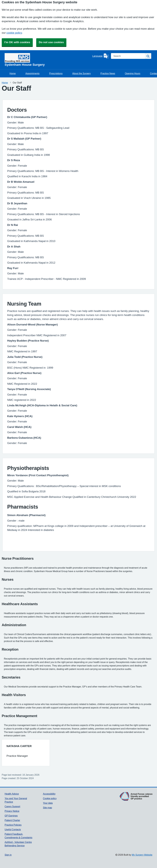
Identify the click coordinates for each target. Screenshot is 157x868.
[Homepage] (48, 60)
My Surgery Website (142, 855)
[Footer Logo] (136, 799)
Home (13, 73)
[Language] (101, 56)
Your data (48, 803)
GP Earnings (11, 816)
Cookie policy (50, 798)
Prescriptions (56, 73)
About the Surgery (82, 73)
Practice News (108, 73)
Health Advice (12, 794)
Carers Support (12, 806)
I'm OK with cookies (17, 42)
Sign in (8, 855)
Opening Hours (133, 73)
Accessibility (49, 794)
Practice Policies (13, 825)
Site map (48, 808)
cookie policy (14, 33)
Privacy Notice (12, 811)
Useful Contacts (13, 829)
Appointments (32, 73)
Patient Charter (12, 820)
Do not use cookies (51, 42)
